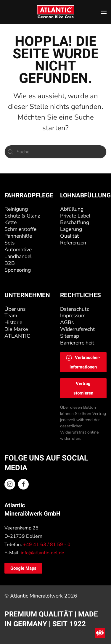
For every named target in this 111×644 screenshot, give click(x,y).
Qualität (69, 236)
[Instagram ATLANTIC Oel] (10, 484)
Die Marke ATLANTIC (17, 333)
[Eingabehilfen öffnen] (100, 633)
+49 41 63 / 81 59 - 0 (47, 545)
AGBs (67, 322)
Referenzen (73, 243)
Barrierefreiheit (77, 343)
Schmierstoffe (20, 229)
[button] (104, 12)
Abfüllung (72, 209)
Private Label (75, 216)
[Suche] (55, 152)
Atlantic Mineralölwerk (37, 596)
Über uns (15, 309)
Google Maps (23, 568)
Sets (9, 243)
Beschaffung (75, 222)
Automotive (18, 249)
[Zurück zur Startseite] (55, 12)
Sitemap (70, 336)
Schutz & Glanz (22, 216)
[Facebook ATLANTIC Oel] (23, 484)
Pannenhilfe (18, 236)
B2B (10, 263)
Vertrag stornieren (83, 388)
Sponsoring (18, 270)
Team (11, 315)
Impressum (73, 315)
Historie (13, 322)
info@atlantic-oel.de (42, 553)
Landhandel (18, 256)
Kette (11, 222)
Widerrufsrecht (77, 329)
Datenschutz (74, 309)
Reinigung (16, 209)
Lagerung (71, 229)
